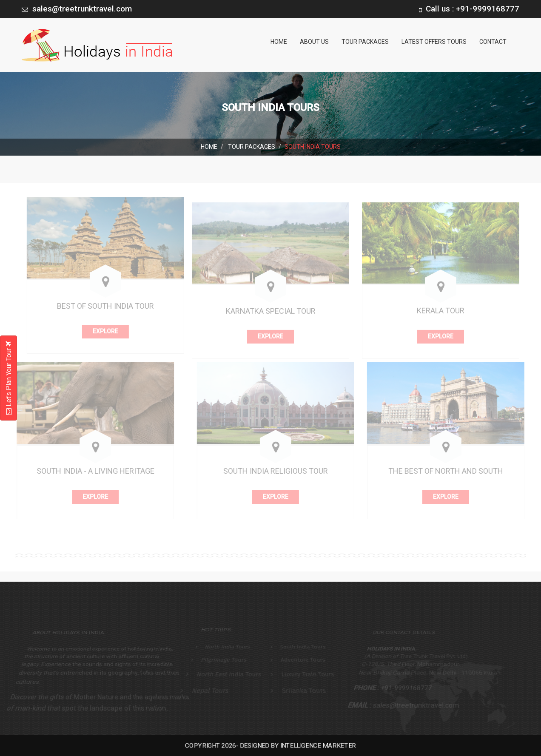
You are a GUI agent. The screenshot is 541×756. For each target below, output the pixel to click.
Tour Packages (365, 42)
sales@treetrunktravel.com (82, 9)
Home (279, 42)
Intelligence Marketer (315, 745)
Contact (493, 42)
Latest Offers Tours (434, 42)
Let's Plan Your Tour (9, 378)
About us (314, 42)
